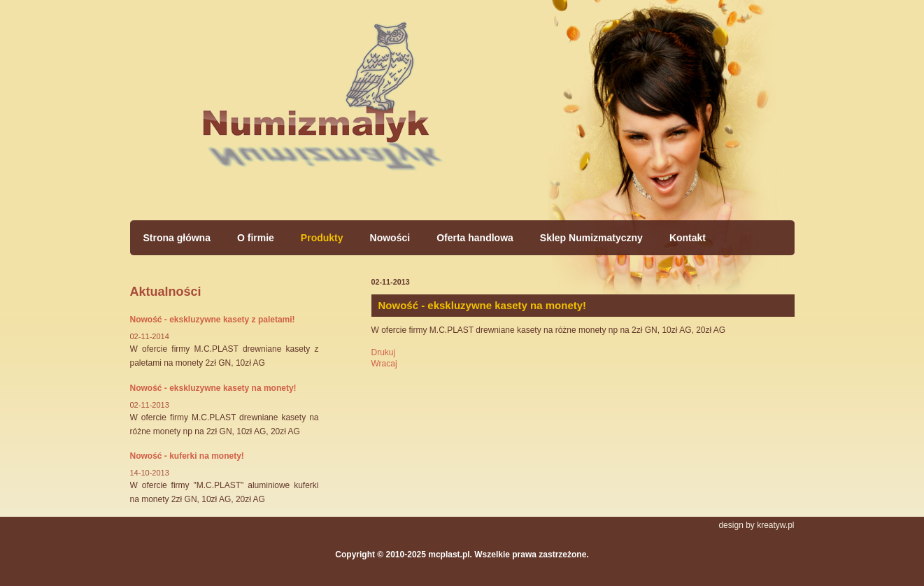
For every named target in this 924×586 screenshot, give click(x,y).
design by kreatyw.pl (756, 525)
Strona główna (322, 105)
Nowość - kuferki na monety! (187, 456)
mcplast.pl (449, 555)
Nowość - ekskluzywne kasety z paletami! (213, 320)
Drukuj (384, 352)
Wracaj (384, 364)
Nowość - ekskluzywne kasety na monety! (213, 388)
